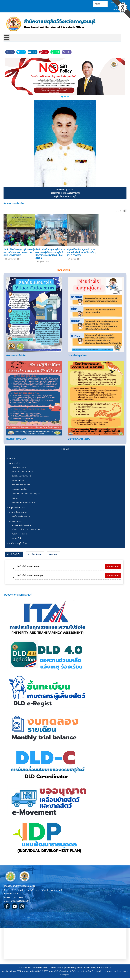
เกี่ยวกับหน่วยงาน (19, 471)
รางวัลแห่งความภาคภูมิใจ (22, 479)
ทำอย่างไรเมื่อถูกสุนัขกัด (77, 359)
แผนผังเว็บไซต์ (18, 542)
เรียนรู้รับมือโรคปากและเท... (17, 442)
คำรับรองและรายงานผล (21, 488)
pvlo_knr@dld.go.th (20, 905)
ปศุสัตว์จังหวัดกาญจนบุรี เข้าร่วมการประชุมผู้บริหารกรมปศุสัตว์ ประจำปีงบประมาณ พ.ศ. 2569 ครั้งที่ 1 (62, 259)
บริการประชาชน (16, 525)
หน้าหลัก (13, 462)
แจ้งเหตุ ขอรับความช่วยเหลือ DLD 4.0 (27, 533)
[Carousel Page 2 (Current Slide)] (117, 211)
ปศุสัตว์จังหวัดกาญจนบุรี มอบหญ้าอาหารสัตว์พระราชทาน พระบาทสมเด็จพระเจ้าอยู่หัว (22, 259)
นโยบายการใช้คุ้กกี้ (104, 971)
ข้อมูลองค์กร (15, 467)
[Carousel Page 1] (115, 211)
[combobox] (100, 4)
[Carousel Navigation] (122, 211)
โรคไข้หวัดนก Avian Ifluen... (79, 442)
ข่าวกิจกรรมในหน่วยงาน (21, 520)
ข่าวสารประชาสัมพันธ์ (18, 516)
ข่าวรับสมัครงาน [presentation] (35, 558)
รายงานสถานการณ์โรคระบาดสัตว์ (25, 506)
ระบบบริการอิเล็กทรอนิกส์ (22, 529)
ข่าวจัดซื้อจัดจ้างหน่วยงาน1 (28, 570)
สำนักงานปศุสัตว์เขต (18, 547)
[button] (62, 97)
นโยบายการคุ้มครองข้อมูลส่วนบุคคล (80, 971)
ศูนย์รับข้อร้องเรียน (19, 537)
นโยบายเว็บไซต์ (25, 971)
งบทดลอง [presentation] (54, 558)
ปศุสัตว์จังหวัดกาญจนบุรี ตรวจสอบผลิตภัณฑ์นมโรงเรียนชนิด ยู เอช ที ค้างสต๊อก (106, 259)
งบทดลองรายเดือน (19, 493)
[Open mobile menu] (7, 38)
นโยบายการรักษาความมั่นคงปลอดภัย (48, 971)
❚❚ (125, 211)
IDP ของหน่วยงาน (19, 484)
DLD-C (15, 502)
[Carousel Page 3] (118, 211)
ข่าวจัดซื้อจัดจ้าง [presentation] (14, 558)
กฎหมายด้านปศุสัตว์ (18, 511)
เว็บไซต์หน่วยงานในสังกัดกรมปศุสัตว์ (26, 497)
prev (121, 211)
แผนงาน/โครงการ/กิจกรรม (22, 475)
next (124, 211)
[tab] (14, 558)
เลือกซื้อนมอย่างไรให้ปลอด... (17, 359)
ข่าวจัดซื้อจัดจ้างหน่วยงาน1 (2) (30, 579)
